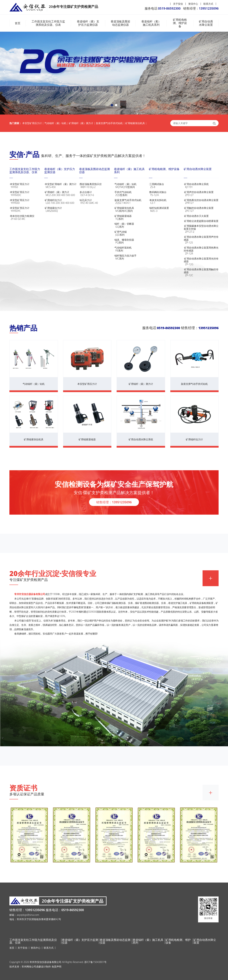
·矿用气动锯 (131, 233)
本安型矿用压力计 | (33, 123)
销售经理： (114, 502)
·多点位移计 (97, 194)
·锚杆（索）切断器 (131, 225)
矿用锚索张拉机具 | (136, 123)
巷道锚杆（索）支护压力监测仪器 (88, 23)
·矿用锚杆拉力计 (62, 202)
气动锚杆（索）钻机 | (56, 123)
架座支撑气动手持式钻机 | (110, 123)
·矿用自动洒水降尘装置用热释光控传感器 (201, 251)
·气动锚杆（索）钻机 (131, 186)
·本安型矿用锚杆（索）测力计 (62, 186)
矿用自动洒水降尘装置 (206, 23)
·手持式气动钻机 (131, 194)
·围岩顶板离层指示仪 (97, 186)
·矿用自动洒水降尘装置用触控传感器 (201, 272)
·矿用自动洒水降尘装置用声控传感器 (201, 240)
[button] (112, 105)
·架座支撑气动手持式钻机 (131, 202)
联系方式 (208, 4)
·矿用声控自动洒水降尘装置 (201, 194)
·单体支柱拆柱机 (166, 202)
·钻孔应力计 (97, 202)
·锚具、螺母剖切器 (131, 241)
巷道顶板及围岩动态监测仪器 (120, 23)
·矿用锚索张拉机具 (131, 209)
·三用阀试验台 (166, 186)
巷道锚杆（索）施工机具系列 (151, 23)
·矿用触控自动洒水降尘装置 (201, 209)
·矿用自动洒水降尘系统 (201, 186)
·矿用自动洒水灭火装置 (196, 216)
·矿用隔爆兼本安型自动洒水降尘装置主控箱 (201, 229)
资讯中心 (193, 4)
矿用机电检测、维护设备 (180, 23)
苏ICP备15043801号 (95, 962)
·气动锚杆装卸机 (131, 249)
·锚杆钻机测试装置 (166, 209)
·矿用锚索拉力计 (62, 209)
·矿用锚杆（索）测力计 (62, 194)
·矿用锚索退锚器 (131, 217)
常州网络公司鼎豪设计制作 (36, 967)
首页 (18, 23)
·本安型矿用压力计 (27, 186)
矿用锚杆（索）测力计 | (82, 123)
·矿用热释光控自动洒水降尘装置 (201, 202)
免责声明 (56, 967)
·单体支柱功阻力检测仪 (27, 217)
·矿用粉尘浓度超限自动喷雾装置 (201, 221)
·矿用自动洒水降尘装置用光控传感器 (201, 261)
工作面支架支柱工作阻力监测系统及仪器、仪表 (48, 23)
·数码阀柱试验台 (166, 194)
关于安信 (178, 4)
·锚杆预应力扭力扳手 (131, 257)
